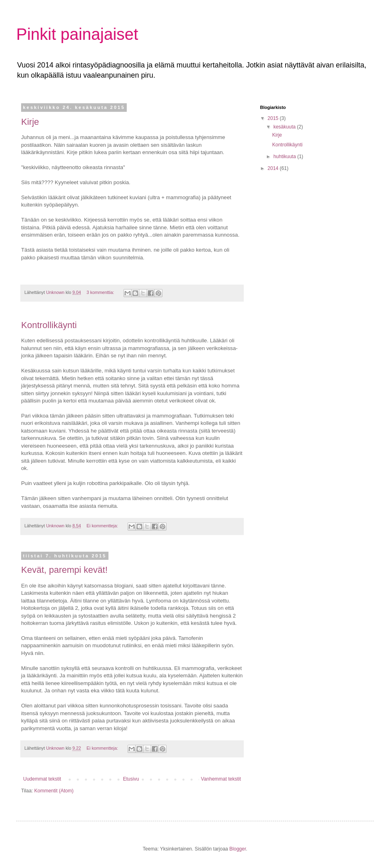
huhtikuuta (285, 157)
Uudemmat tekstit (42, 779)
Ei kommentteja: (103, 526)
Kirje (30, 122)
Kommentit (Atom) (54, 791)
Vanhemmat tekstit (221, 779)
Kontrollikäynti (49, 325)
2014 (274, 168)
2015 (274, 118)
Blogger (238, 849)
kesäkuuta (285, 127)
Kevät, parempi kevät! (64, 570)
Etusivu (131, 779)
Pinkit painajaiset (77, 34)
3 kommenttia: (101, 292)
